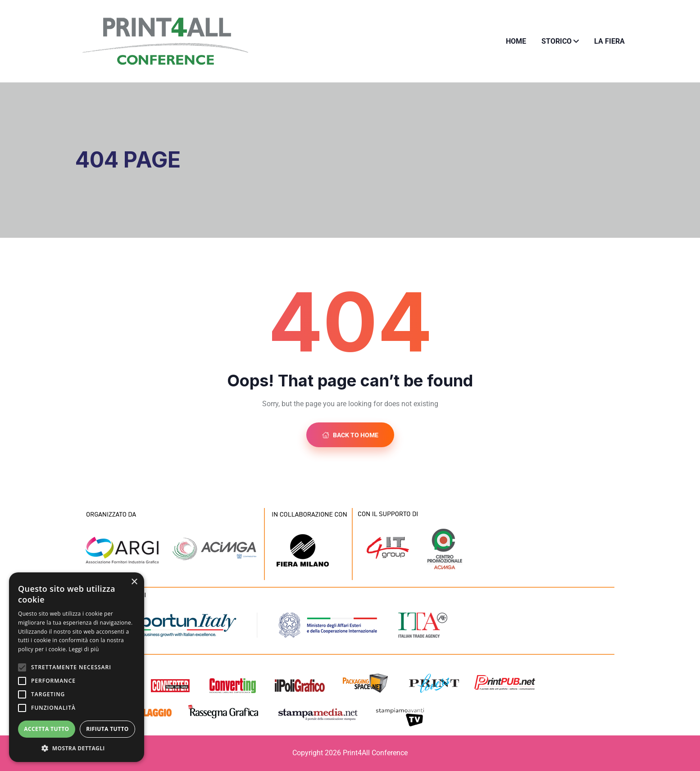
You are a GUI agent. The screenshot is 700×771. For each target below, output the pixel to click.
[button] (77, 748)
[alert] (77, 667)
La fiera (609, 41)
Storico (557, 41)
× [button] (134, 582)
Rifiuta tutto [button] (107, 729)
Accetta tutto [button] (46, 729)
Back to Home (350, 435)
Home (516, 41)
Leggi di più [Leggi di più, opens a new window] (84, 649)
